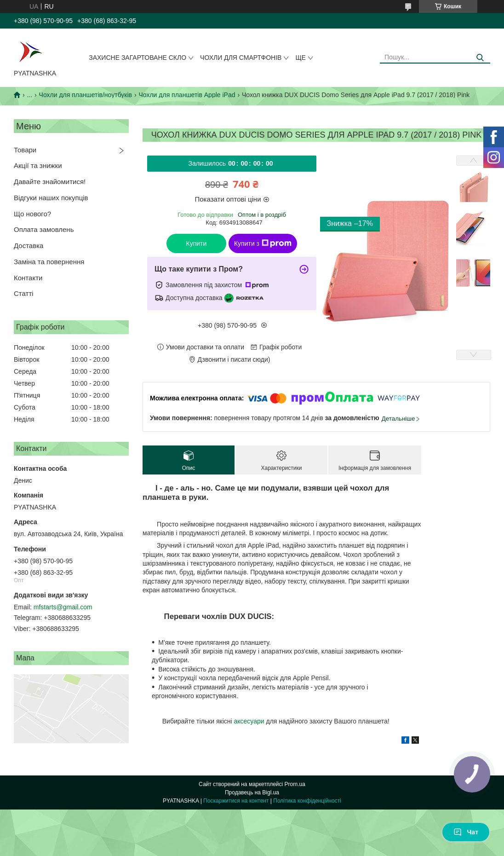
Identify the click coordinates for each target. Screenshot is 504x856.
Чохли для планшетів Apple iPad (187, 95)
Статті (24, 293)
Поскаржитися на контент (236, 801)
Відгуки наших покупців (51, 198)
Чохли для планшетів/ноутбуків (86, 95)
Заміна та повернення (49, 262)
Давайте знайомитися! (50, 182)
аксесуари (249, 721)
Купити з (263, 243)
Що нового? (32, 214)
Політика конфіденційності (307, 801)
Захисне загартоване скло (137, 58)
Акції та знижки (38, 165)
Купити (197, 243)
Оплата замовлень (44, 229)
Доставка (29, 246)
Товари (25, 150)
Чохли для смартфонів (241, 58)
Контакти (28, 278)
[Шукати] (480, 58)
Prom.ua (295, 784)
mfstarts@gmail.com (63, 607)
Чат (466, 832)
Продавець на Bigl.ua (252, 792)
